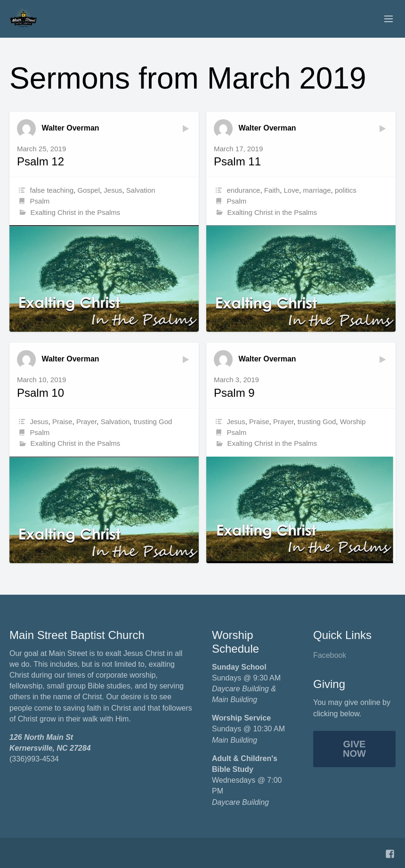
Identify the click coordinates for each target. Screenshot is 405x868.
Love (291, 190)
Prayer (86, 422)
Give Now (354, 749)
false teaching (52, 190)
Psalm (40, 201)
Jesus (113, 190)
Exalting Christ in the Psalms (75, 212)
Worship (353, 422)
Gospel (89, 190)
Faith (272, 190)
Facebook (330, 655)
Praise (62, 422)
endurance (244, 190)
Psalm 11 (237, 161)
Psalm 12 (40, 161)
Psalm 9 (234, 393)
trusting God (153, 422)
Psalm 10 (40, 393)
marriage (317, 190)
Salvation (141, 190)
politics (346, 190)
